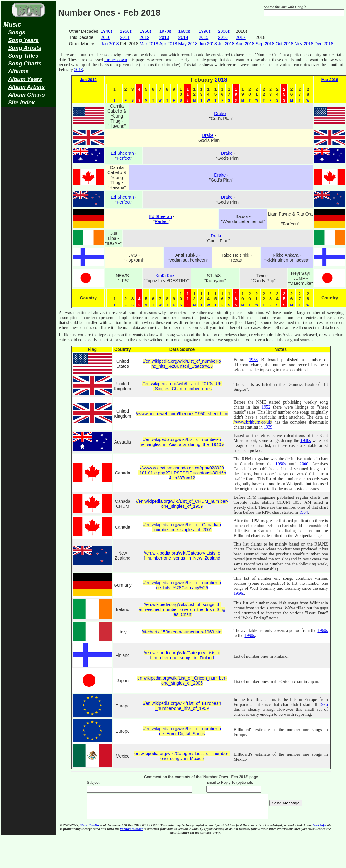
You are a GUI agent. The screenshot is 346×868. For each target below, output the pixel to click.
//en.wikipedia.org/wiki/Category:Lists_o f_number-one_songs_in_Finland (182, 655)
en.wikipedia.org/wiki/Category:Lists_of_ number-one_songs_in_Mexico (182, 756)
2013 (164, 37)
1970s (165, 31)
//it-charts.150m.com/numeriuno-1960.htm (182, 632)
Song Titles (23, 56)
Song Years (23, 40)
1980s (184, 31)
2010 (106, 37)
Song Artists (25, 48)
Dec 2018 (324, 44)
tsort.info (319, 830)
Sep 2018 (265, 44)
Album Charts (27, 95)
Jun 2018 (208, 44)
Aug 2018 (245, 44)
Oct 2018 (285, 44)
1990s (205, 31)
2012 (145, 37)
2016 (223, 37)
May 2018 (188, 44)
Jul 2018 (226, 44)
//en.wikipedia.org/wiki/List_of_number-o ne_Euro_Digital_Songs (182, 731)
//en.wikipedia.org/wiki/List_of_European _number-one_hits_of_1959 (182, 706)
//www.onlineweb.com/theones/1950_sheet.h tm (182, 414)
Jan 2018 (110, 44)
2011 (125, 37)
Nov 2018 (304, 44)
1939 (268, 427)
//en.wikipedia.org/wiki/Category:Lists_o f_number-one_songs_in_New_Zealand (182, 555)
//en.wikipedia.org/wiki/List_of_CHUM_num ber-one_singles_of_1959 (182, 504)
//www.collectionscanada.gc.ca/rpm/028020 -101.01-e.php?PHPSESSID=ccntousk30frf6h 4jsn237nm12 (182, 473)
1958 (253, 360)
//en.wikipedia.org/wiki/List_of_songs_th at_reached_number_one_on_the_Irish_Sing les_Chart (182, 609)
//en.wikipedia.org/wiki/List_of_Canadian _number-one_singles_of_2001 (182, 527)
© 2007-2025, (69, 830)
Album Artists (26, 87)
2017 (241, 37)
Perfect (124, 158)
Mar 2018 (149, 44)
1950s (126, 31)
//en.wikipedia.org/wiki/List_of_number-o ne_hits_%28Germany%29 (182, 585)
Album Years (25, 79)
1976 (324, 704)
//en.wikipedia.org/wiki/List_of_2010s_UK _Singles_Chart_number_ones (182, 386)
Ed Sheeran (122, 153)
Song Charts (25, 64)
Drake (220, 114)
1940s (107, 31)
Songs (17, 32)
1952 (266, 407)
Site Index (21, 103)
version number (132, 833)
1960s (146, 31)
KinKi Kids (165, 276)
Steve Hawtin (89, 830)
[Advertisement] (28, 208)
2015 (204, 37)
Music (12, 24)
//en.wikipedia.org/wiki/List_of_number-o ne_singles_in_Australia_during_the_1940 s (182, 442)
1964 (304, 512)
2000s (224, 31)
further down (116, 60)
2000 (304, 464)
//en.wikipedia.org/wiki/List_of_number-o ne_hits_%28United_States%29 (182, 364)
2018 (78, 70)
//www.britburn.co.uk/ (253, 422)
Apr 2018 (168, 44)
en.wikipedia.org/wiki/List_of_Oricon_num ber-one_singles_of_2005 (182, 681)
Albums (18, 71)
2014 (183, 37)
